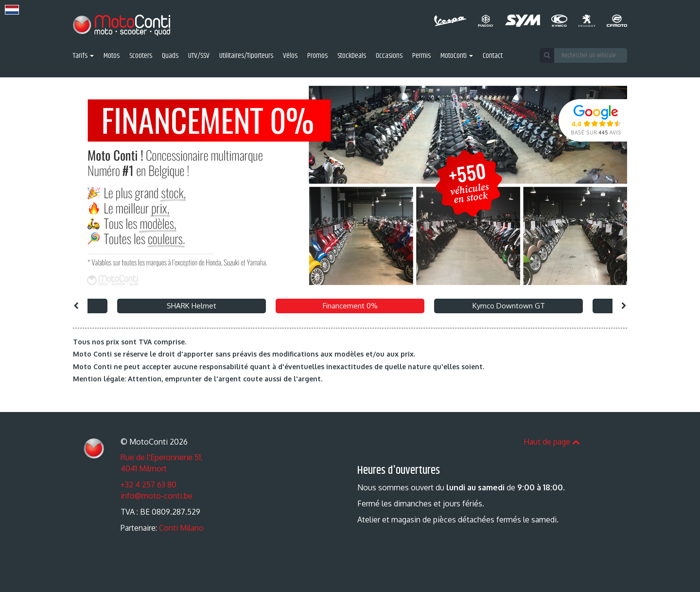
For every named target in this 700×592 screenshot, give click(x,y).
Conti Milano (181, 528)
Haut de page (552, 442)
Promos (317, 56)
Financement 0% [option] (350, 306)
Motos (112, 56)
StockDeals (352, 56)
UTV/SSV (199, 56)
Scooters (141, 56)
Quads (170, 56)
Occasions (389, 56)
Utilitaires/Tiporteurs (246, 56)
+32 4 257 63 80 (149, 484)
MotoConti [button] (457, 56)
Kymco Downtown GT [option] (509, 306)
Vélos (290, 56)
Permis (421, 56)
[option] (350, 186)
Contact (493, 56)
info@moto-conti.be (157, 496)
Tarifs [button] (83, 56)
